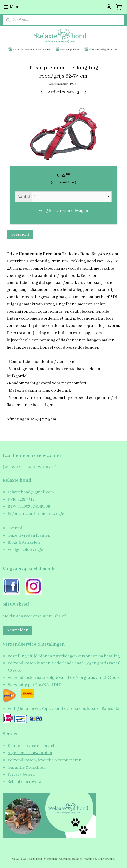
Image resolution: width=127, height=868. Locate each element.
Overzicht (20, 234)
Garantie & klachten (27, 768)
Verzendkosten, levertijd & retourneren (45, 760)
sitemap (48, 859)
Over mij (16, 528)
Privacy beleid (21, 775)
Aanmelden (18, 630)
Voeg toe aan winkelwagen (63, 211)
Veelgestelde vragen (27, 550)
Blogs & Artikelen (24, 542)
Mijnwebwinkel (106, 859)
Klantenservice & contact (31, 746)
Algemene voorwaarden (30, 753)
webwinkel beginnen (71, 859)
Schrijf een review (25, 782)
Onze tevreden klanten (29, 535)
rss (56, 859)
